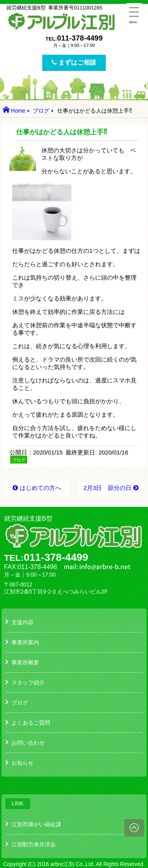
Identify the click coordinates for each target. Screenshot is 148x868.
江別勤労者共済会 (34, 844)
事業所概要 (25, 662)
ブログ (41, 111)
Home (18, 111)
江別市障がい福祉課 (36, 824)
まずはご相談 (74, 62)
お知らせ (22, 763)
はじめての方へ (40, 488)
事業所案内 (25, 642)
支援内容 (22, 622)
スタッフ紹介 (28, 683)
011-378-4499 (80, 38)
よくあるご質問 (31, 723)
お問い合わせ (28, 743)
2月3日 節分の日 (107, 488)
